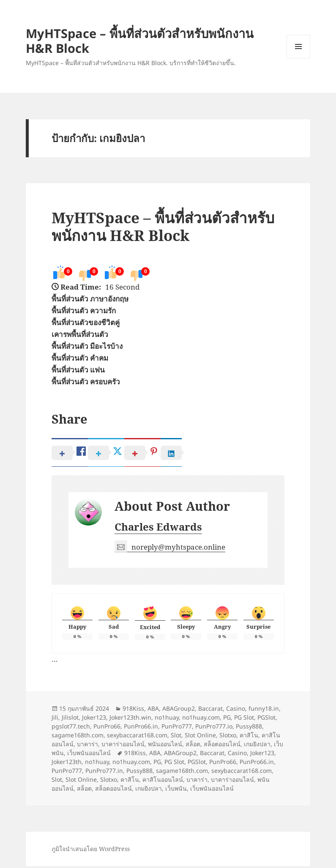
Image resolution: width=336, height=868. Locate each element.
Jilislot (70, 719)
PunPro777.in (104, 772)
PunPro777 (177, 728)
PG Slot (244, 719)
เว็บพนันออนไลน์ (89, 754)
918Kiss (133, 710)
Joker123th (67, 763)
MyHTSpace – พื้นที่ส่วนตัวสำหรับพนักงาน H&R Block (140, 41)
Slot (176, 737)
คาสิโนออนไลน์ (163, 781)
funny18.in (264, 710)
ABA (153, 710)
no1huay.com (201, 719)
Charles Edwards (158, 528)
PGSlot (266, 719)
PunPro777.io (214, 728)
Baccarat (210, 710)
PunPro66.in (141, 728)
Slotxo (228, 737)
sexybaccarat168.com (137, 737)
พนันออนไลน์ (165, 746)
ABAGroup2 (179, 710)
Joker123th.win (130, 719)
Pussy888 (249, 728)
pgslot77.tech (71, 728)
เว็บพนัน (176, 790)
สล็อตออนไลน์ (222, 746)
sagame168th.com (78, 737)
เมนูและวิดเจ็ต (298, 47)
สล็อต (193, 746)
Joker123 (94, 719)
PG (227, 719)
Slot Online (200, 737)
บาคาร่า (87, 746)
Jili (55, 719)
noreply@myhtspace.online (170, 548)
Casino (236, 710)
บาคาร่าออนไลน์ (123, 746)
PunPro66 (107, 728)
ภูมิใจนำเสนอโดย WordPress (91, 850)
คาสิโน (249, 737)
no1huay (167, 719)
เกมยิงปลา (257, 746)
